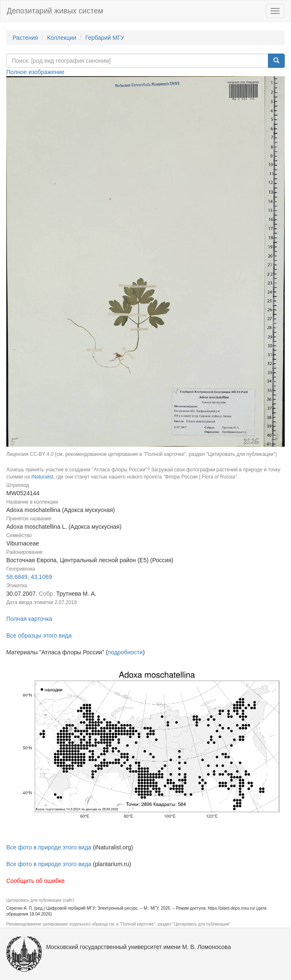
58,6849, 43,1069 (29, 577)
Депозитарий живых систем (55, 11)
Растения (25, 38)
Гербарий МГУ (105, 38)
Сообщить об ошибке (35, 881)
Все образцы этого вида (39, 635)
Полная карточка (29, 619)
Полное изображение (35, 72)
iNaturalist (42, 477)
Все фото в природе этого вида (49, 847)
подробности (125, 652)
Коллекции (62, 38)
